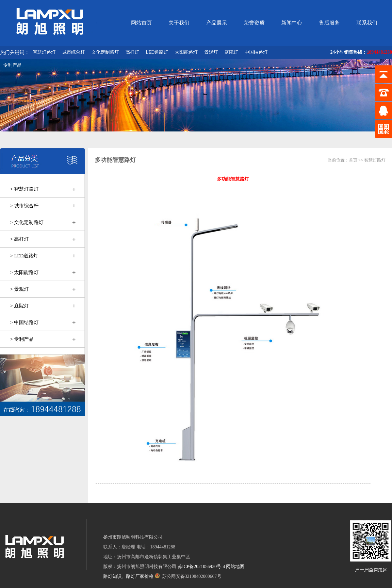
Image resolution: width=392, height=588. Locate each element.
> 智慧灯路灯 (24, 189)
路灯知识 (112, 576)
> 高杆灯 (19, 239)
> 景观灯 (19, 289)
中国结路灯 (256, 52)
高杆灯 (132, 52)
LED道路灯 (157, 52)
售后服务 (329, 23)
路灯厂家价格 (140, 576)
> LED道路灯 (24, 256)
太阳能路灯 (186, 52)
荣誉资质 (254, 23)
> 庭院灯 (19, 306)
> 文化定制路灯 (27, 222)
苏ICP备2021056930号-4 (201, 567)
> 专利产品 (22, 339)
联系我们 (367, 23)
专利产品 (12, 65)
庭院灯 (231, 52)
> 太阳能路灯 (24, 272)
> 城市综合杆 (24, 206)
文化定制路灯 (105, 52)
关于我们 (179, 23)
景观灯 (211, 52)
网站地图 (235, 567)
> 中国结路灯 (24, 322)
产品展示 (217, 23)
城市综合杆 (73, 52)
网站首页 (141, 23)
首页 (353, 160)
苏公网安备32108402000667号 (188, 576)
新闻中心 (292, 23)
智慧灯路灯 (44, 52)
